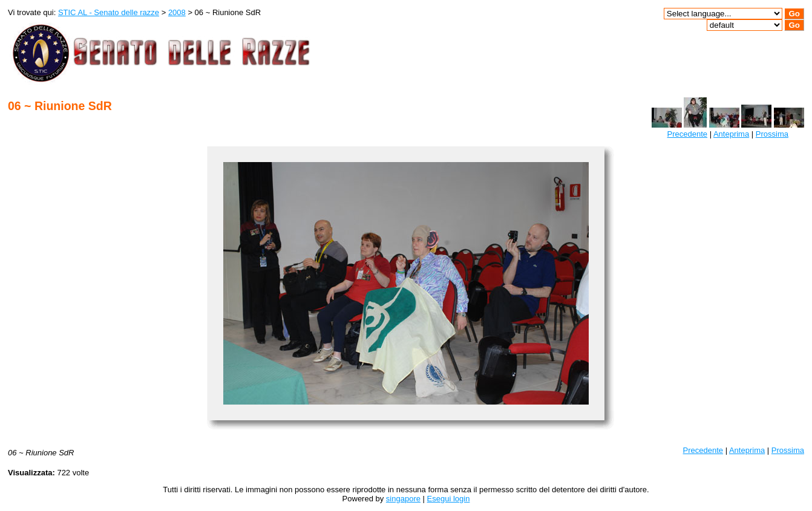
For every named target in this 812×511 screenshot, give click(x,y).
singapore (403, 499)
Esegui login (449, 499)
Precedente (688, 134)
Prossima (772, 134)
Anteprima (731, 134)
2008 (177, 12)
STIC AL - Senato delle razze (109, 12)
